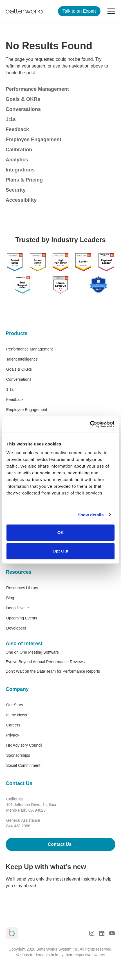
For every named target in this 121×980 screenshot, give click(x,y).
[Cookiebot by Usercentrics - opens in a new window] (90, 424)
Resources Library (22, 588)
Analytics (17, 160)
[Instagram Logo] (92, 933)
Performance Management (37, 89)
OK (61, 532)
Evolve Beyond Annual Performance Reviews (45, 662)
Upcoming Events (22, 618)
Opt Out (61, 551)
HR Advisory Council (24, 745)
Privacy (13, 735)
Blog (10, 598)
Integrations (20, 170)
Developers (16, 628)
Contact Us (19, 783)
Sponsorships (18, 755)
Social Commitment (23, 765)
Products (17, 333)
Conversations (23, 109)
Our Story (15, 705)
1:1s (11, 119)
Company (17, 689)
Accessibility (21, 200)
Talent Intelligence (22, 359)
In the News (17, 715)
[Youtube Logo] (112, 933)
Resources (19, 572)
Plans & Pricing (24, 180)
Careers (13, 725)
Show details (91, 515)
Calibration (19, 150)
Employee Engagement (33, 140)
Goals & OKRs (23, 99)
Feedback (17, 129)
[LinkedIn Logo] (102, 933)
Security (16, 190)
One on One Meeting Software (32, 652)
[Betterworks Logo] (24, 11)
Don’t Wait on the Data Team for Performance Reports (53, 671)
